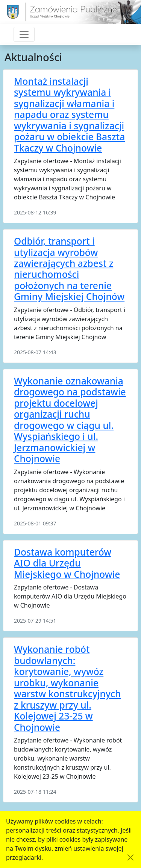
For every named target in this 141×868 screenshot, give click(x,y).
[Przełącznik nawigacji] (24, 34)
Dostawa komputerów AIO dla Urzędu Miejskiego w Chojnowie (67, 563)
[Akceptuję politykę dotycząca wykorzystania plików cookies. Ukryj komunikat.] (130, 857)
